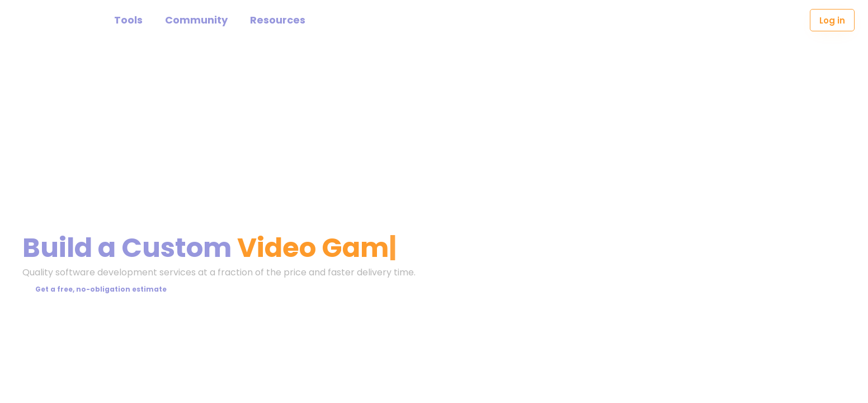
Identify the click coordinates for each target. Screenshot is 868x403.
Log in (832, 20)
